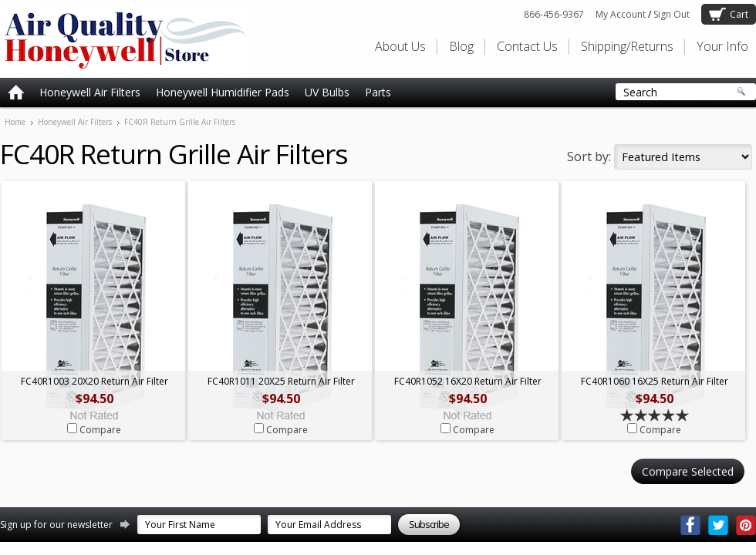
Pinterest (746, 525)
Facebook (690, 525)
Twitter (718, 525)
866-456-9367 (554, 14)
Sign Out (672, 14)
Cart (739, 14)
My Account (621, 14)
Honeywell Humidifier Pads (223, 92)
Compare (100, 430)
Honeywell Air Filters (90, 92)
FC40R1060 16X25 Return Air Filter (655, 381)
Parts (378, 92)
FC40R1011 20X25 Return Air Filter (281, 381)
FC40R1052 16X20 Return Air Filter (468, 381)
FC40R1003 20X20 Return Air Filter (94, 381)
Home (15, 122)
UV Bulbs (327, 92)
